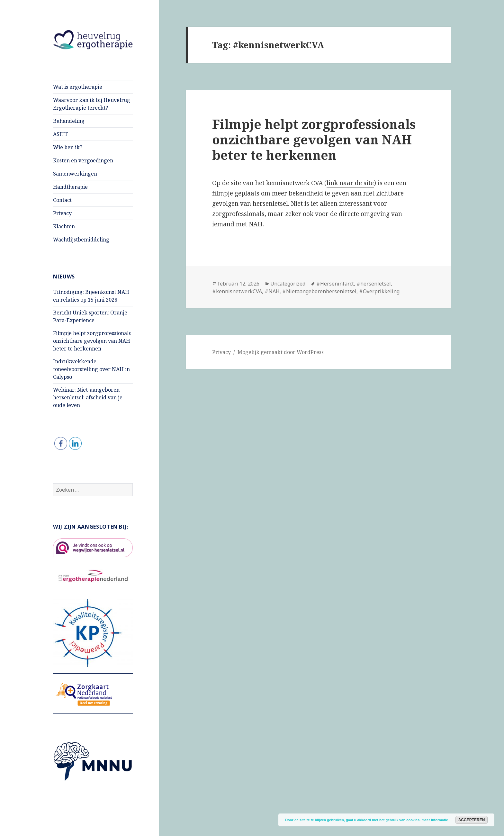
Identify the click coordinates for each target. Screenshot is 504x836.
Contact (62, 200)
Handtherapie (70, 187)
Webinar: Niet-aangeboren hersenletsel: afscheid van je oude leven (88, 397)
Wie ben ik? (68, 147)
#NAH (272, 291)
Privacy (62, 213)
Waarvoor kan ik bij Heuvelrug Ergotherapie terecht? (92, 104)
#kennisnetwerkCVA (237, 291)
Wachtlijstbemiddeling (81, 240)
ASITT (60, 134)
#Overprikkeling (379, 291)
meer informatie (435, 820)
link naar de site (350, 183)
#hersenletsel (374, 284)
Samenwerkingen (75, 174)
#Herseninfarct (335, 284)
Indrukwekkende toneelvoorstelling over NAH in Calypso (91, 369)
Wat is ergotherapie (78, 87)
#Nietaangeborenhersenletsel (319, 291)
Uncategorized (288, 284)
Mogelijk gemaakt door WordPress (281, 352)
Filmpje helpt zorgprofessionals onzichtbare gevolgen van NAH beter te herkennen (92, 341)
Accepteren (472, 820)
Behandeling (69, 121)
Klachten (64, 226)
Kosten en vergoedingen (83, 160)
